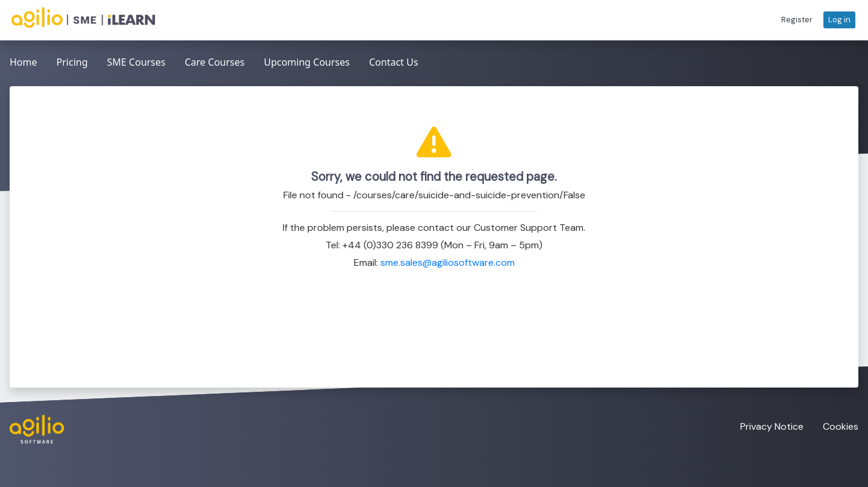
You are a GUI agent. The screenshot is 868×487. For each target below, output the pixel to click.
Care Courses (214, 62)
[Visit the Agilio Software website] (32, 429)
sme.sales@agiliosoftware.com (448, 262)
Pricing (72, 62)
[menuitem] (24, 63)
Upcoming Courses (307, 62)
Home (24, 62)
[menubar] (214, 63)
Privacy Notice (772, 426)
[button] (797, 20)
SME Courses (136, 62)
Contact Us (393, 62)
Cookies (841, 426)
